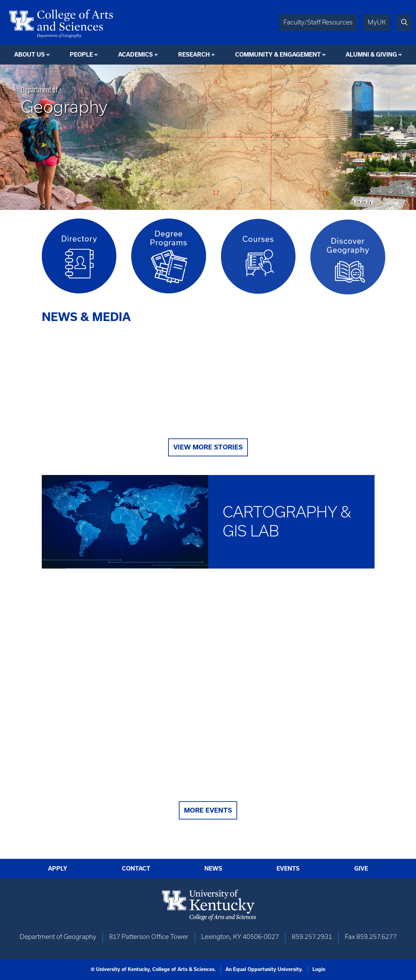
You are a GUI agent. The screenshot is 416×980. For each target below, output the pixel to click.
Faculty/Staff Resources (318, 22)
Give (361, 869)
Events (288, 869)
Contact (136, 869)
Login (319, 969)
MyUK (377, 22)
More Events (208, 810)
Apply (58, 869)
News (213, 869)
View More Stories (208, 447)
